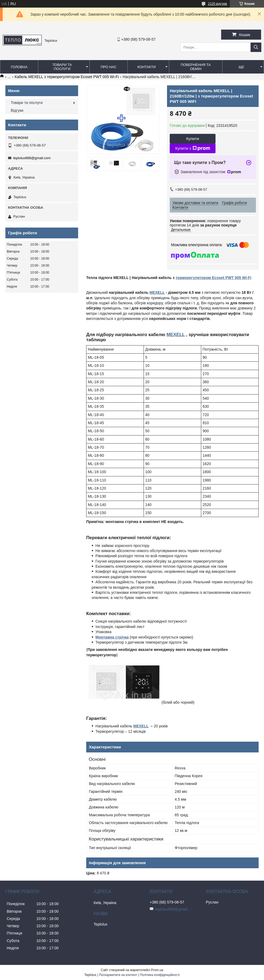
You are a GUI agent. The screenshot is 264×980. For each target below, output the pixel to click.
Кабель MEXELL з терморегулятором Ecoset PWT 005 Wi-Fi (67, 77)
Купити (193, 139)
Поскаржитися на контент (118, 975)
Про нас (109, 67)
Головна (19, 67)
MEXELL (157, 292)
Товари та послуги (62, 67)
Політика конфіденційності (160, 975)
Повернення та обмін (196, 67)
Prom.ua (157, 970)
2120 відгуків (218, 4)
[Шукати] (256, 47)
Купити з (192, 148)
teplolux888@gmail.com (32, 158)
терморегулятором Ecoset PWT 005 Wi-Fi (213, 278)
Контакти (147, 67)
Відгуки (17, 110)
